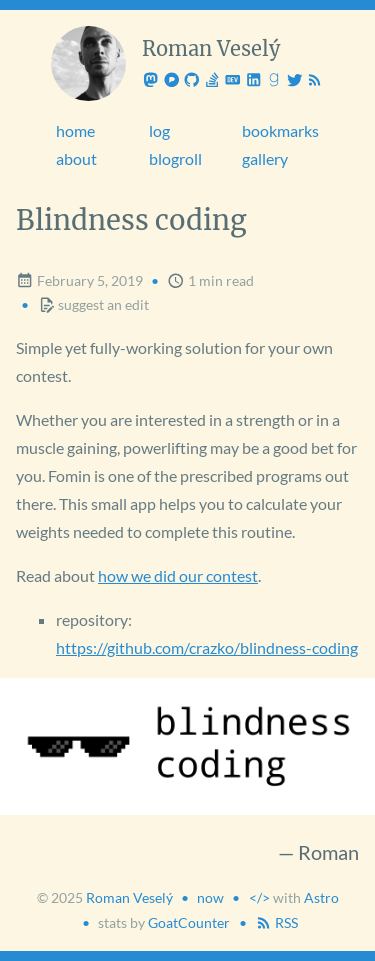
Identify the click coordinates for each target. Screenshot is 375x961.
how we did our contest (178, 575)
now (210, 897)
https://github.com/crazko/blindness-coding (207, 647)
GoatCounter (189, 922)
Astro (321, 897)
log (159, 130)
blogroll (175, 158)
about (76, 158)
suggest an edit (94, 304)
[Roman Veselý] (88, 63)
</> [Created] (259, 897)
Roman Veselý (129, 897)
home (75, 130)
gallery (265, 158)
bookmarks (280, 130)
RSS (277, 922)
